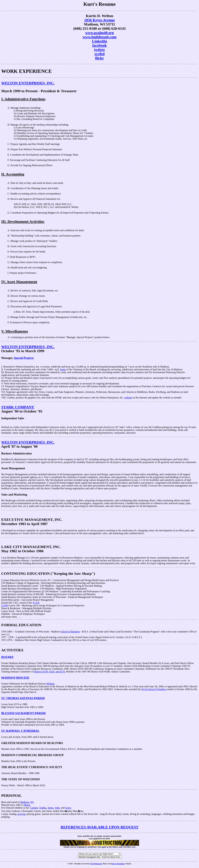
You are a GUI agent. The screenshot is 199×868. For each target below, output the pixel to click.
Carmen (34, 808)
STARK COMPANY (18, 407)
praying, (22, 814)
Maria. (27, 805)
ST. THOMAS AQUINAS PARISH (23, 698)
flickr (100, 58)
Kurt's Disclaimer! (118, 864)
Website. (51, 684)
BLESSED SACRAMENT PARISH (23, 713)
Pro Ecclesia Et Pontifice (154, 689)
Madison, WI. (27, 802)
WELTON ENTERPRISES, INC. (28, 83)
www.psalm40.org (99, 33)
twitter (99, 50)
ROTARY (7, 657)
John (57, 808)
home (63, 369)
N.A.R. (36, 603)
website (128, 398)
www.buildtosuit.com (99, 37)
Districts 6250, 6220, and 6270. (50, 672)
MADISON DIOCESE (15, 678)
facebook (100, 45)
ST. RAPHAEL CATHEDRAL (20, 731)
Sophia (43, 808)
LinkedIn (99, 41)
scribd (99, 54)
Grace (68, 808)
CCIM (4, 605)
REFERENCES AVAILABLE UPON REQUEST (99, 827)
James (51, 808)
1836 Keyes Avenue (100, 20)
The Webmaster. (96, 864)
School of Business (70, 632)
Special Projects (24, 358)
